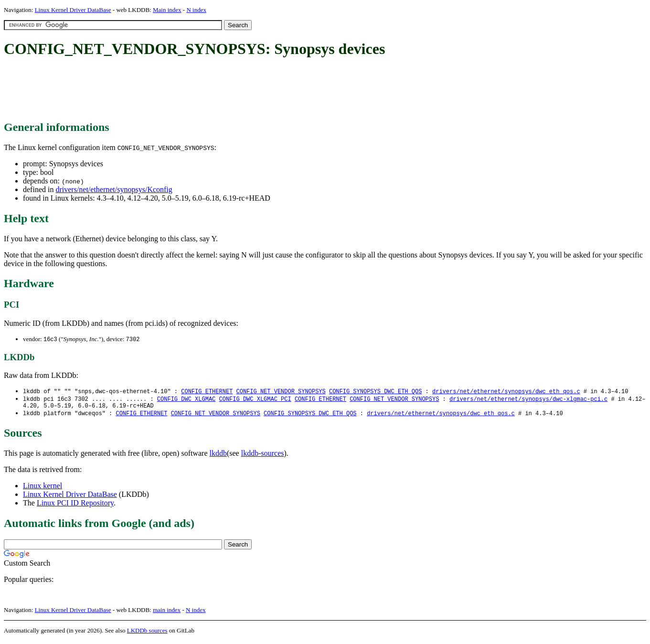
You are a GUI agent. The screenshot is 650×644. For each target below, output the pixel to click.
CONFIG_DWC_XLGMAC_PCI (255, 400)
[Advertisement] (178, 90)
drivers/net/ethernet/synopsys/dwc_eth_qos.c (506, 392)
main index (167, 613)
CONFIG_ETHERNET (207, 392)
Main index (167, 10)
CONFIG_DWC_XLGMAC (186, 400)
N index (196, 10)
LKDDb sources (147, 634)
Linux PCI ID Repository (75, 506)
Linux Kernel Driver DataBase (73, 10)
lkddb (218, 456)
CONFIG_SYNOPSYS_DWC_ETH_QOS (375, 392)
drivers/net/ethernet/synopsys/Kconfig (114, 189)
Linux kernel (43, 489)
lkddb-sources (263, 456)
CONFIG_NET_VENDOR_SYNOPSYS (281, 392)
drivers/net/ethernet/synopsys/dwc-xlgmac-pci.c (528, 400)
